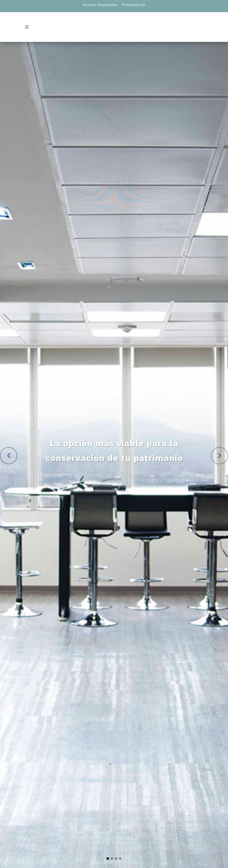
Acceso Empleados (100, 5)
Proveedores (134, 5)
